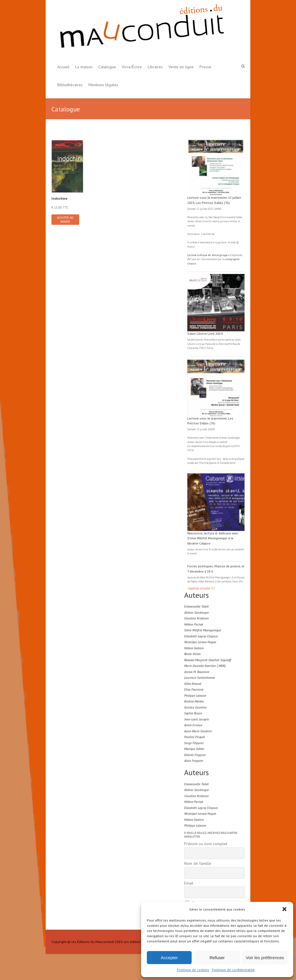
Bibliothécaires (70, 85)
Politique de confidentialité (233, 970)
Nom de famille (198, 863)
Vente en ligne (181, 67)
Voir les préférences (265, 958)
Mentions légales (103, 85)
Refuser (217, 958)
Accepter (169, 958)
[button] (284, 909)
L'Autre (191, 344)
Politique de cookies (193, 970)
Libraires (155, 67)
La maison (84, 67)
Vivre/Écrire (132, 67)
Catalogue (107, 67)
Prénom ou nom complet (206, 844)
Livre (198, 344)
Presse (205, 67)
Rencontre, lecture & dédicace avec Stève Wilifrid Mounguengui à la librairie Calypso (213, 538)
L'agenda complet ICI (201, 588)
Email (189, 883)
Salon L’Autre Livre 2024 (205, 334)
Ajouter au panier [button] (65, 220)
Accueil (63, 67)
